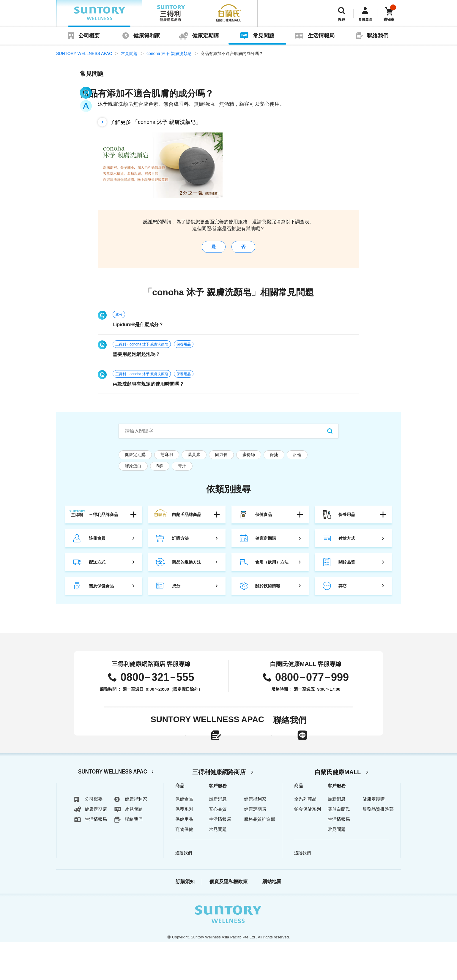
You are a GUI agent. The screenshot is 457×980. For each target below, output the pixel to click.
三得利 (171, 13)
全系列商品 (305, 837)
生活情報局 (321, 36)
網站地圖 (272, 920)
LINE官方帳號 (300, 750)
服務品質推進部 (260, 857)
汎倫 (297, 459)
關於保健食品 (101, 590)
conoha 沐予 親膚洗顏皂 (169, 53)
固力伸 (221, 459)
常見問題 (264, 36)
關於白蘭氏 (339, 847)
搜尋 (341, 20)
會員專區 (365, 20)
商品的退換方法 (187, 566)
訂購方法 (180, 543)
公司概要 (89, 36)
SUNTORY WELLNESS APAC (99, 13)
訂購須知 (185, 920)
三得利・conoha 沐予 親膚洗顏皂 (142, 349)
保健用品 (184, 857)
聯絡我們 (378, 36)
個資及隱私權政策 (228, 920)
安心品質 (218, 847)
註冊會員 (97, 543)
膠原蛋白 (133, 470)
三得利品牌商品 (103, 519)
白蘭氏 (229, 13)
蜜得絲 (249, 459)
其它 (343, 590)
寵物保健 (184, 867)
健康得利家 (147, 36)
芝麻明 (167, 459)
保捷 (274, 459)
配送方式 (97, 566)
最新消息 (218, 837)
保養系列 (184, 847)
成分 (119, 319)
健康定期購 (206, 36)
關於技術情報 (268, 590)
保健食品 (264, 519)
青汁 (182, 470)
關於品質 (347, 566)
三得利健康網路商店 (219, 810)
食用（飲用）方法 (272, 566)
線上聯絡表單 (176, 750)
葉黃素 (194, 459)
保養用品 (184, 349)
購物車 (389, 20)
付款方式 (347, 543)
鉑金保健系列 (308, 847)
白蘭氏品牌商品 (187, 519)
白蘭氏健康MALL (338, 810)
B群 (160, 470)
